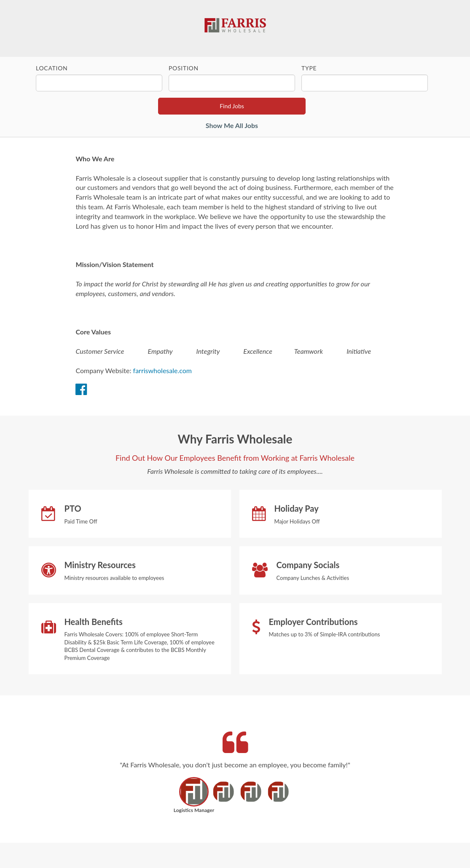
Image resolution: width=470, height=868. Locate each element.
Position (184, 68)
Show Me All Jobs (232, 125)
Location (52, 68)
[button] (194, 797)
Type (309, 68)
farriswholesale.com (162, 370)
